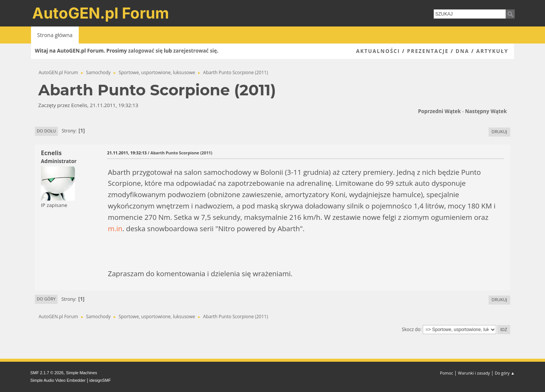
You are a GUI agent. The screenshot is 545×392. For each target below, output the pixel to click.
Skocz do (411, 329)
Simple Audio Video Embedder (58, 380)
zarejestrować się (195, 51)
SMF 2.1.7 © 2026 (47, 373)
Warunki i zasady (474, 373)
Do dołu (46, 131)
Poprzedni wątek (439, 111)
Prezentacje (428, 51)
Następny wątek (486, 111)
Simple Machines (81, 373)
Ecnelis (51, 153)
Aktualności (378, 51)
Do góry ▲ (505, 373)
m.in (115, 228)
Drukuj (499, 131)
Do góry (46, 299)
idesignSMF (100, 380)
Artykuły (492, 51)
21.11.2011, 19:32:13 (127, 153)
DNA (462, 51)
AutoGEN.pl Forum (101, 13)
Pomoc (447, 373)
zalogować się (146, 51)
